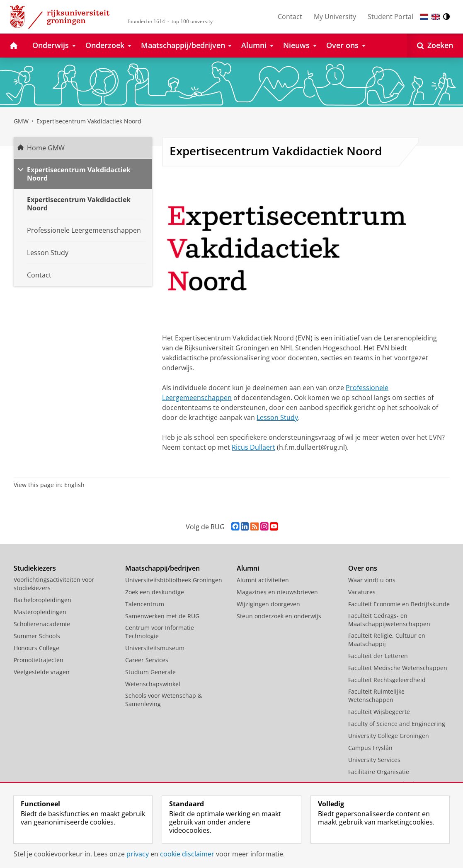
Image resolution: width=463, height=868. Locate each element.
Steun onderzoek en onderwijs (279, 616)
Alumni (248, 568)
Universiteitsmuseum (155, 648)
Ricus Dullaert (253, 447)
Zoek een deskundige (155, 592)
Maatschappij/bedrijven (162, 568)
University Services (374, 760)
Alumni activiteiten (263, 580)
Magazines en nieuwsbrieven (277, 592)
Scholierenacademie (42, 624)
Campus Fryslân (370, 748)
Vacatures (362, 592)
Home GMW (46, 148)
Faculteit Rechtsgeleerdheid (387, 680)
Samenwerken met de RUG (162, 616)
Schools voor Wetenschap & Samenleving (164, 700)
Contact (290, 17)
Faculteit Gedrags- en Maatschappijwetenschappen (389, 620)
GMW (21, 121)
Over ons (363, 568)
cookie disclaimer (187, 854)
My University (335, 17)
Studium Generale (150, 672)
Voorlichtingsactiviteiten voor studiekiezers (54, 584)
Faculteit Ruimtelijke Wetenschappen (376, 696)
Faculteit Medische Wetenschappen (398, 668)
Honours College (36, 648)
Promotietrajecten (39, 660)
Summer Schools (37, 636)
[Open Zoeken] (435, 46)
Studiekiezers (35, 568)
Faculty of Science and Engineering (397, 724)
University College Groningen (389, 736)
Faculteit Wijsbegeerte (379, 712)
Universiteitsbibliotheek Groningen (174, 580)
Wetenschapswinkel (153, 684)
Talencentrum (145, 604)
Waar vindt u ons (372, 580)
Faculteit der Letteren (378, 656)
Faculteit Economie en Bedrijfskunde (399, 604)
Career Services (147, 660)
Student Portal (390, 17)
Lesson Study (277, 417)
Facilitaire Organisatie (379, 772)
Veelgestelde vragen (42, 672)
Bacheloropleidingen (42, 600)
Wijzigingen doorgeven (268, 604)
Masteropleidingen (40, 612)
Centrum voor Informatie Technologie (160, 632)
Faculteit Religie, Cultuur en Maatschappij (387, 640)
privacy (138, 854)
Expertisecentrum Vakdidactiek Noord (89, 121)
